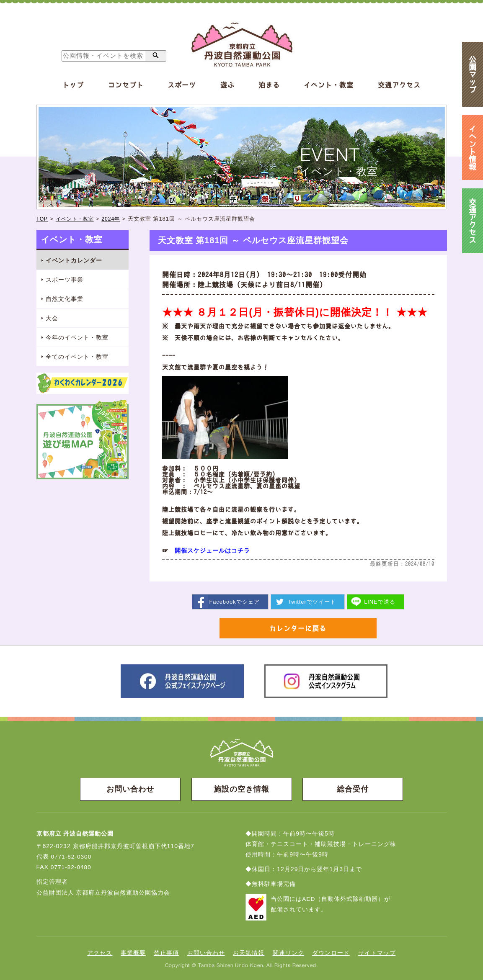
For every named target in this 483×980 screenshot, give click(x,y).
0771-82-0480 (71, 868)
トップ (73, 85)
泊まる (269, 85)
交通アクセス (399, 85)
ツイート (312, 601)
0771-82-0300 (71, 857)
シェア (234, 601)
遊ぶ (227, 85)
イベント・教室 (329, 85)
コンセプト (126, 85)
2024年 (115, 219)
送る (380, 601)
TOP (43, 219)
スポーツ (182, 85)
